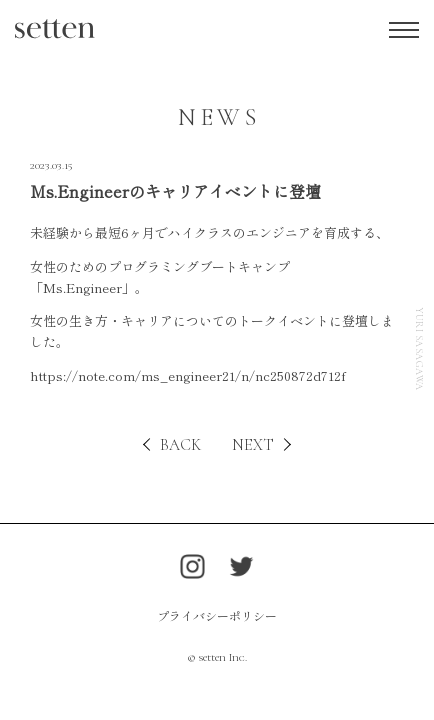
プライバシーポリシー (217, 615)
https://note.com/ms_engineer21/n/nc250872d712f (188, 375)
